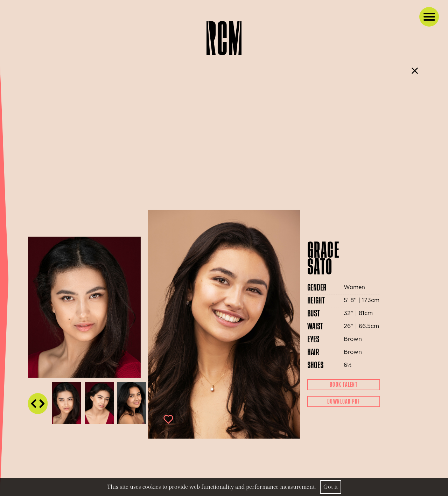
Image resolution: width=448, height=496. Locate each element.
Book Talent (344, 385)
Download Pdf (344, 401)
